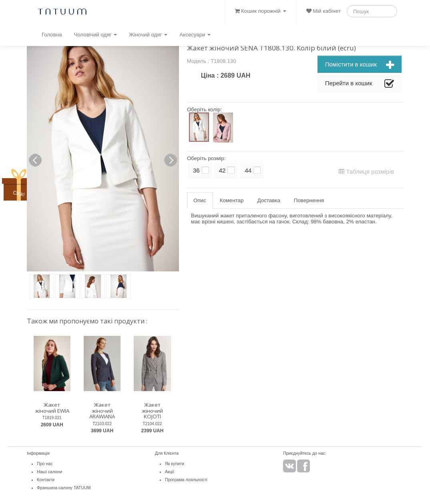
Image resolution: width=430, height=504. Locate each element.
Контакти (46, 480)
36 (196, 170)
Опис (200, 200)
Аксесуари (195, 35)
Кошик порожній (260, 11)
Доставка (269, 200)
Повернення (309, 200)
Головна (52, 35)
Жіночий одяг (148, 35)
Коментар (232, 200)
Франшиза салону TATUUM (64, 488)
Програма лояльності (186, 480)
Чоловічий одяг (96, 35)
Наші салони (49, 472)
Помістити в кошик (360, 65)
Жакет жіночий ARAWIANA (102, 411)
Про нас (45, 464)
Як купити (175, 464)
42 (222, 170)
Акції (170, 472)
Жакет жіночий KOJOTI (152, 411)
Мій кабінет (324, 11)
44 (248, 170)
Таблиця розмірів (366, 172)
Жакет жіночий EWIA (52, 408)
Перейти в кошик (360, 84)
